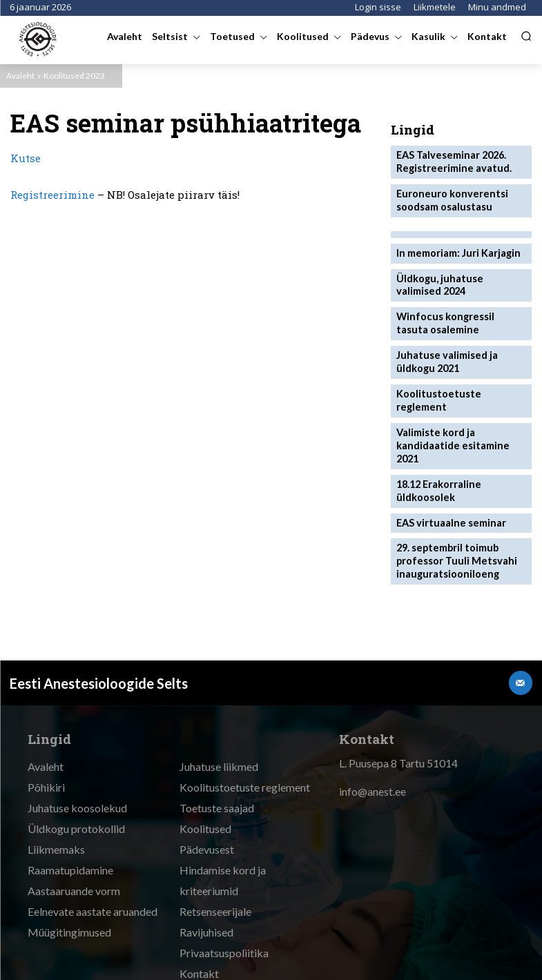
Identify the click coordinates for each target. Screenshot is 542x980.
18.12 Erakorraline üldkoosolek (436, 442)
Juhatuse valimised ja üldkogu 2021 (443, 347)
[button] (526, 36)
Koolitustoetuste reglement (459, 377)
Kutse (26, 158)
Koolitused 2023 (74, 76)
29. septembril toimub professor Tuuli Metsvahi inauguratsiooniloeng (452, 508)
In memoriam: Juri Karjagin (454, 245)
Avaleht (20, 76)
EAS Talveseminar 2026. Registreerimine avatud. (449, 159)
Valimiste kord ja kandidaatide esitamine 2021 (459, 406)
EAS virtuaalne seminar (447, 472)
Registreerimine (52, 195)
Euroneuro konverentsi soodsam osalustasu (447, 195)
